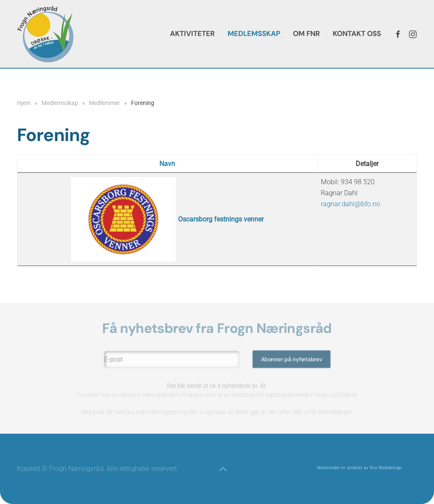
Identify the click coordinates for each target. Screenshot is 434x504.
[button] (223, 469)
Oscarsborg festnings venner (167, 219)
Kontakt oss (357, 33)
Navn (167, 164)
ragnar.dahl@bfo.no (351, 204)
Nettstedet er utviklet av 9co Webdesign (359, 468)
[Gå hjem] (45, 34)
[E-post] (173, 360)
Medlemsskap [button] (254, 33)
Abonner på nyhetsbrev (289, 359)
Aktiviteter (192, 33)
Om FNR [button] (306, 33)
